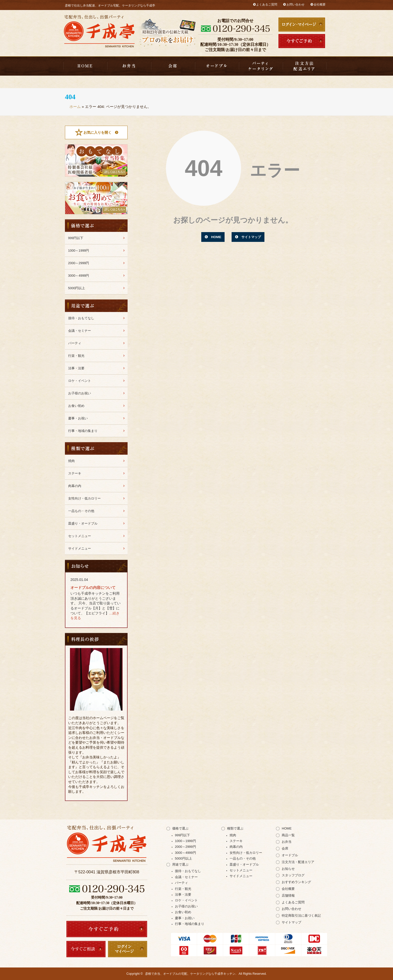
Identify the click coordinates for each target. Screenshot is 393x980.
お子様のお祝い (80, 393)
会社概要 (320, 5)
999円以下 (76, 238)
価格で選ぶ (180, 828)
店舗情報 (288, 895)
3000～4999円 (79, 276)
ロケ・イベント (80, 381)
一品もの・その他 (81, 511)
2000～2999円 (79, 263)
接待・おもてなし (81, 318)
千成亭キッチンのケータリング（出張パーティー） (261, 66)
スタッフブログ (293, 875)
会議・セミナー (80, 331)
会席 (173, 66)
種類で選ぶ (235, 828)
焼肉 (71, 461)
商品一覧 (288, 835)
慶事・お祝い (78, 418)
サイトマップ (252, 237)
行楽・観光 (76, 356)
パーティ (75, 343)
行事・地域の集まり (83, 431)
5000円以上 (77, 288)
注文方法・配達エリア (305, 66)
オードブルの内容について (93, 588)
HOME (85, 66)
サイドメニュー (80, 548)
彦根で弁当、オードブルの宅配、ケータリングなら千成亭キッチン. (191, 974)
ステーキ (75, 473)
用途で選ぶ (180, 864)
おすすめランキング (296, 882)
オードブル (290, 855)
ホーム (75, 107)
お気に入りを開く (97, 132)
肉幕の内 (75, 486)
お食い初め (76, 406)
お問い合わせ (296, 5)
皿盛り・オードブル (217, 66)
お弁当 (129, 66)
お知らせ (288, 869)
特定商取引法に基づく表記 (301, 916)
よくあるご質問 (267, 5)
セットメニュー (80, 536)
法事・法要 (76, 368)
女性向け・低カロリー (84, 498)
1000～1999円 (79, 251)
